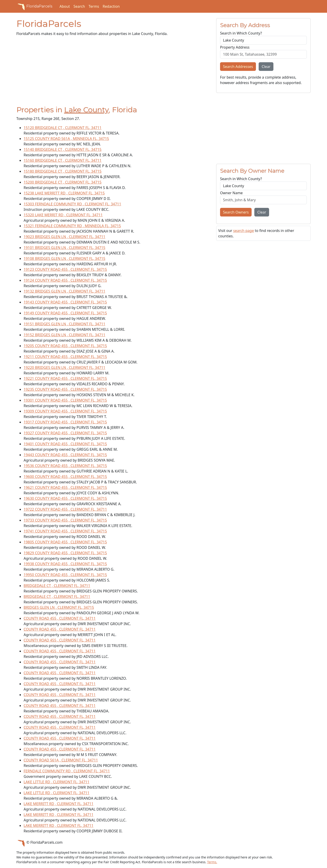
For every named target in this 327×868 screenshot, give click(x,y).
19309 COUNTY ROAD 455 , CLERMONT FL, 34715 (65, 411)
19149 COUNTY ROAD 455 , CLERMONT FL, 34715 (65, 313)
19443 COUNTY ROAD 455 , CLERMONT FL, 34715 (65, 455)
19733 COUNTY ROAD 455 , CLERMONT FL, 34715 (65, 520)
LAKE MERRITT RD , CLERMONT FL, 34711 (58, 804)
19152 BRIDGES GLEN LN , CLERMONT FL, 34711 (64, 335)
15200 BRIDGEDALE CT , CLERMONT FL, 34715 (63, 182)
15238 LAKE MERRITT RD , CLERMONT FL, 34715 (64, 193)
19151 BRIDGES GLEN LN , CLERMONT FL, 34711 (64, 324)
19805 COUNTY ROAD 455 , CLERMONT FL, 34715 (65, 542)
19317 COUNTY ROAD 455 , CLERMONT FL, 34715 (65, 422)
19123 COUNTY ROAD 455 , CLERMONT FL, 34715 (65, 269)
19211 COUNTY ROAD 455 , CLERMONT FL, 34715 (65, 357)
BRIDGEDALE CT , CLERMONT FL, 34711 (57, 586)
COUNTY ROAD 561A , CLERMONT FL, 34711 (61, 760)
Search (79, 6)
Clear (266, 67)
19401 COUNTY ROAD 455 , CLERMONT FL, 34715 (65, 444)
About (65, 6)
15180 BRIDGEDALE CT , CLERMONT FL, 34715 (63, 171)
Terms (94, 6)
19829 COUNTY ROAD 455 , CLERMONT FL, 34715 (65, 553)
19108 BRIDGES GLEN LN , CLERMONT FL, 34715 (64, 259)
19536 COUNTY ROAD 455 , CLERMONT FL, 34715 (65, 466)
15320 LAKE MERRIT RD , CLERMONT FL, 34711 (63, 215)
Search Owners (236, 212)
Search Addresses (238, 67)
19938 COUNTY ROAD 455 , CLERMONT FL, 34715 (65, 564)
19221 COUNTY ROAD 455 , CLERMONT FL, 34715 (65, 378)
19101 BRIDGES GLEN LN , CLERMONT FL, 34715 (64, 248)
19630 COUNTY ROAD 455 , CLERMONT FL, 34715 (65, 498)
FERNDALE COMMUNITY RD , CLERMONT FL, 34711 (67, 771)
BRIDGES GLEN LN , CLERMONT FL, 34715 (59, 607)
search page (244, 231)
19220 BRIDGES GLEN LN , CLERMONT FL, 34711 (64, 368)
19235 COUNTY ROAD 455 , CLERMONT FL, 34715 (65, 389)
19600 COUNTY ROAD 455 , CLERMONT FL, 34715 (65, 477)
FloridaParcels (34, 6)
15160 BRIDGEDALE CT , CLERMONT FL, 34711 (63, 160)
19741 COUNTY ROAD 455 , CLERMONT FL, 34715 (65, 531)
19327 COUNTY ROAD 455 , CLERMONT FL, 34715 (65, 433)
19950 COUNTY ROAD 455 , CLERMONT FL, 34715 (65, 575)
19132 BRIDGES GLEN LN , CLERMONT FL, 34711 (64, 291)
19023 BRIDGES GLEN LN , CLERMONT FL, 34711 (64, 237)
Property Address (235, 47)
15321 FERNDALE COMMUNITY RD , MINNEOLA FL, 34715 (72, 226)
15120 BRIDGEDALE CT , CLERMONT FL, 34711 (63, 128)
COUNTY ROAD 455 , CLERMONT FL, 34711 (60, 618)
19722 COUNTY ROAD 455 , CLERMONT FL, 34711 (65, 509)
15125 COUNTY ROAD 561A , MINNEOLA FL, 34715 (66, 139)
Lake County (86, 110)
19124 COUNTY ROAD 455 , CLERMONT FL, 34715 (65, 280)
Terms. (212, 862)
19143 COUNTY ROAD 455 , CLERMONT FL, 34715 (65, 302)
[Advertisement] (114, 72)
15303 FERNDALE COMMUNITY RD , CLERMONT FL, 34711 (72, 204)
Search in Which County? (241, 33)
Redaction (111, 6)
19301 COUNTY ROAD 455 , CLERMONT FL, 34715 (65, 400)
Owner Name (231, 193)
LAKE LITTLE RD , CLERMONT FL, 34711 (57, 782)
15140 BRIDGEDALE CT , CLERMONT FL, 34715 (63, 149)
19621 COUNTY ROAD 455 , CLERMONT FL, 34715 (65, 487)
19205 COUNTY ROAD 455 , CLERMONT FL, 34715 (65, 346)
